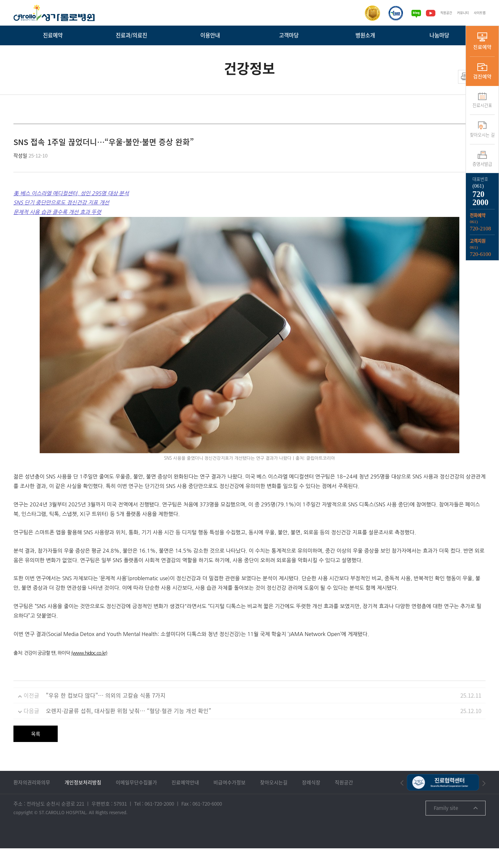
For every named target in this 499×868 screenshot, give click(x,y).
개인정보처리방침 (83, 802)
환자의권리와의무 (32, 802)
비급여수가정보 (230, 802)
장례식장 (311, 802)
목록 (36, 753)
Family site (456, 828)
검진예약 (482, 72)
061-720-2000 (159, 823)
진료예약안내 (185, 802)
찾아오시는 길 (482, 130)
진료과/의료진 (131, 35)
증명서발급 (482, 159)
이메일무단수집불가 (136, 802)
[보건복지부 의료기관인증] (365, 13)
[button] (402, 802)
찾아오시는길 (274, 802)
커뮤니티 (459, 13)
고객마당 (289, 35)
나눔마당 (439, 35)
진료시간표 (482, 100)
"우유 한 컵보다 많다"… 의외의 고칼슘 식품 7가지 (106, 715)
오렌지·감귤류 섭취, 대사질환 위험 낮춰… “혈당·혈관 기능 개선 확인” (129, 730)
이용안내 (210, 35)
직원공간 (440, 13)
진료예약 (53, 35)
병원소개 (365, 35)
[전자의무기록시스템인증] (388, 13)
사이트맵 (478, 13)
